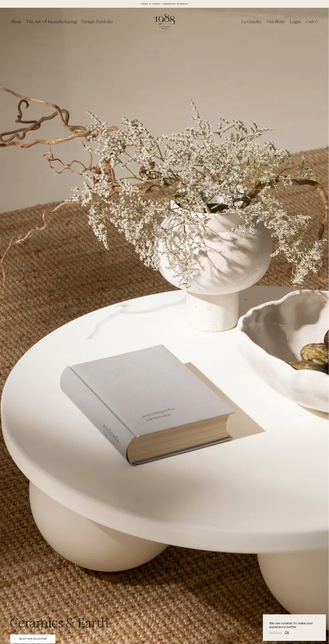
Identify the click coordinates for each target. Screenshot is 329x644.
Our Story (276, 22)
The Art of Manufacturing (51, 22)
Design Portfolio (97, 22)
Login (295, 22)
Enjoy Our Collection (33, 639)
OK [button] (287, 632)
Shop (16, 22)
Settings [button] (275, 632)
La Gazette (251, 22)
